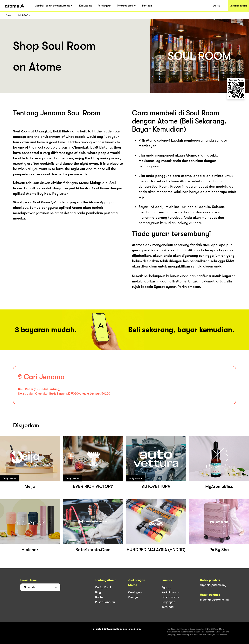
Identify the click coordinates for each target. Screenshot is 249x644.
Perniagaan (104, 6)
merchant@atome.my (214, 600)
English (216, 6)
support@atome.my (213, 585)
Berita (99, 597)
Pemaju (133, 597)
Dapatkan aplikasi (238, 6)
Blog (98, 592)
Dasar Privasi (170, 597)
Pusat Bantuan (105, 602)
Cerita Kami (103, 587)
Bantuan (147, 6)
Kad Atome (86, 6)
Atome (9, 15)
